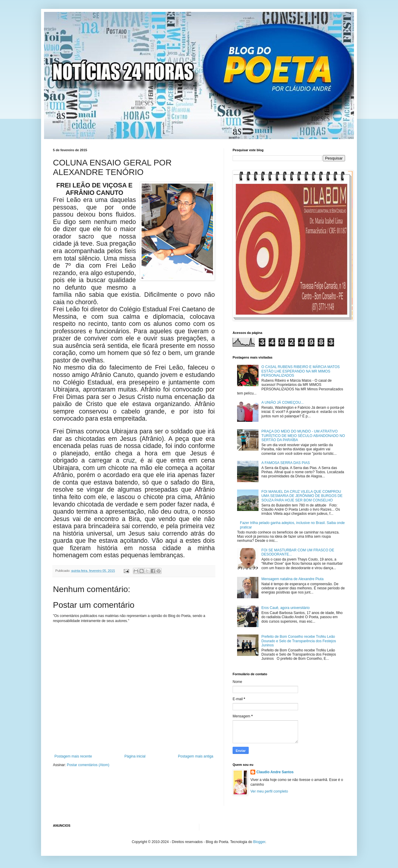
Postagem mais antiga (196, 756)
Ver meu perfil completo (269, 791)
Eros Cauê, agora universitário (286, 608)
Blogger (259, 842)
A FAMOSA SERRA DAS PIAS (286, 463)
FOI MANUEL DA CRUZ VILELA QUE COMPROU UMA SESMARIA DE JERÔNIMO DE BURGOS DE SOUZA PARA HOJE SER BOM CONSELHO (302, 496)
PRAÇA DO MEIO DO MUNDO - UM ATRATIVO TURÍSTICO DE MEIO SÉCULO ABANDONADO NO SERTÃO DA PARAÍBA (303, 436)
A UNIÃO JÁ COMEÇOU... (283, 403)
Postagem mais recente (73, 756)
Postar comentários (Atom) (88, 765)
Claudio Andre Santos (275, 772)
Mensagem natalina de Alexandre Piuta (293, 579)
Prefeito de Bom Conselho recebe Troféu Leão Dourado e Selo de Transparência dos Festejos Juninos (299, 641)
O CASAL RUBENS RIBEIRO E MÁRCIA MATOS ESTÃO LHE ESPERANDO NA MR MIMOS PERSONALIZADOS (301, 371)
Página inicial (135, 756)
